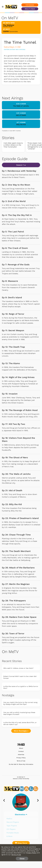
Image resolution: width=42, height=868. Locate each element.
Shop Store (21, 843)
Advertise (21, 755)
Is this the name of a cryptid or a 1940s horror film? (21, 687)
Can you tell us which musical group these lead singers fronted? (19, 713)
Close (22, 859)
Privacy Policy (21, 758)
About (21, 748)
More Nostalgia (21, 731)
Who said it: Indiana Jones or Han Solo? (18, 668)
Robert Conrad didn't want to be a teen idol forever (20, 677)
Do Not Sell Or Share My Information (21, 764)
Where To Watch (30, 9)
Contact (21, 751)
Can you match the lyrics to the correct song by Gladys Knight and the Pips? (20, 703)
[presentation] (5, 800)
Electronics (21, 815)
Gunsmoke (13, 31)
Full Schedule (30, 5)
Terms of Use (21, 761)
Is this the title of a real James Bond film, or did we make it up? (20, 723)
